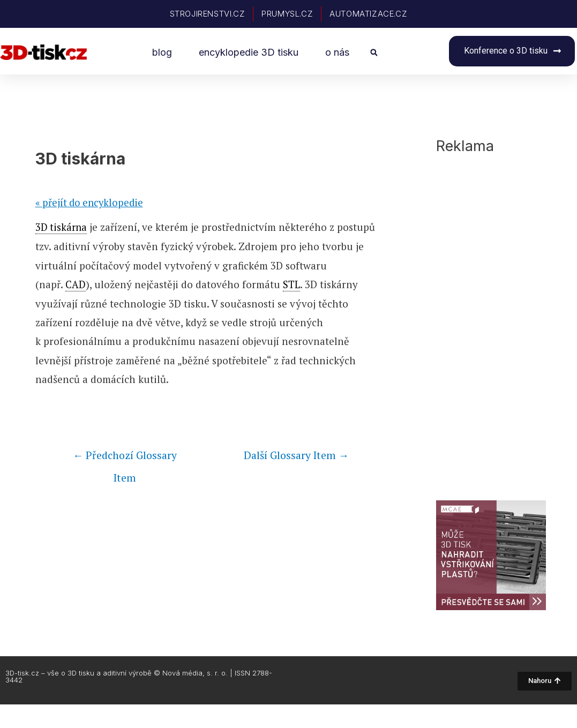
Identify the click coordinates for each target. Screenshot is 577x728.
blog (162, 52)
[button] (374, 53)
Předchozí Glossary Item (125, 459)
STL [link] (292, 284)
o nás (337, 52)
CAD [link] (76, 284)
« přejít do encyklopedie (91, 203)
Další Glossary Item (294, 456)
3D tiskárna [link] (62, 228)
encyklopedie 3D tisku (249, 52)
